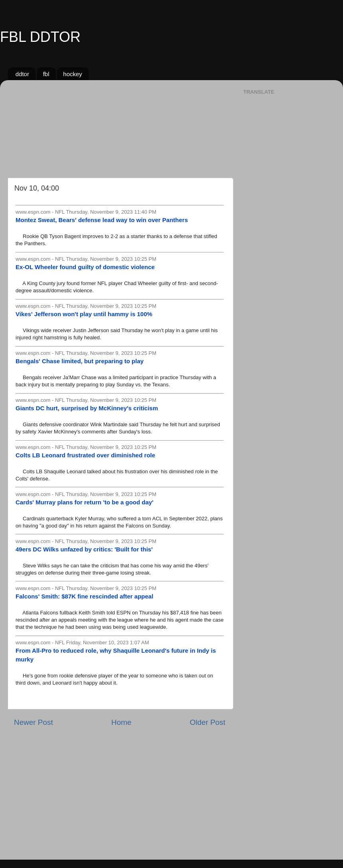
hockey (73, 74)
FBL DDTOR (40, 37)
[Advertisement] (120, 126)
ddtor (22, 74)
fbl (46, 74)
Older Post (208, 722)
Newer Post (34, 722)
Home (121, 722)
